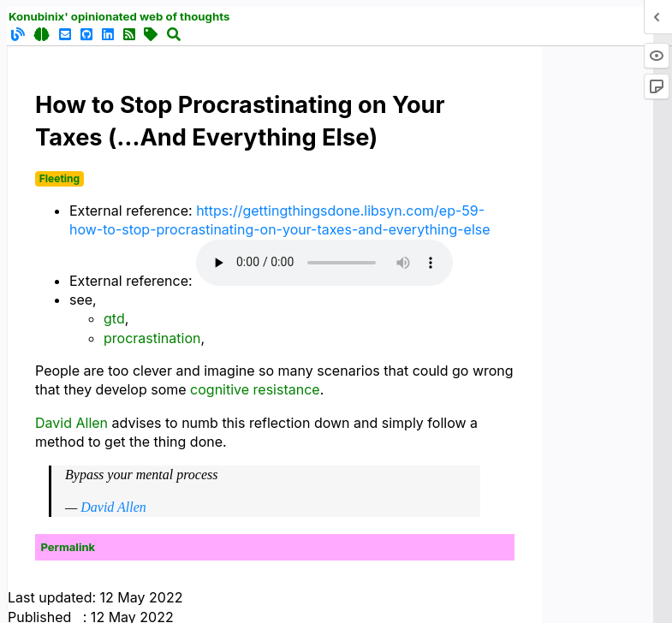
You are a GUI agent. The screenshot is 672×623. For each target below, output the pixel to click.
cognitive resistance (255, 389)
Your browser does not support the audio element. (324, 263)
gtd (114, 318)
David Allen (71, 423)
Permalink (68, 547)
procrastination (152, 338)
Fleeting (59, 178)
